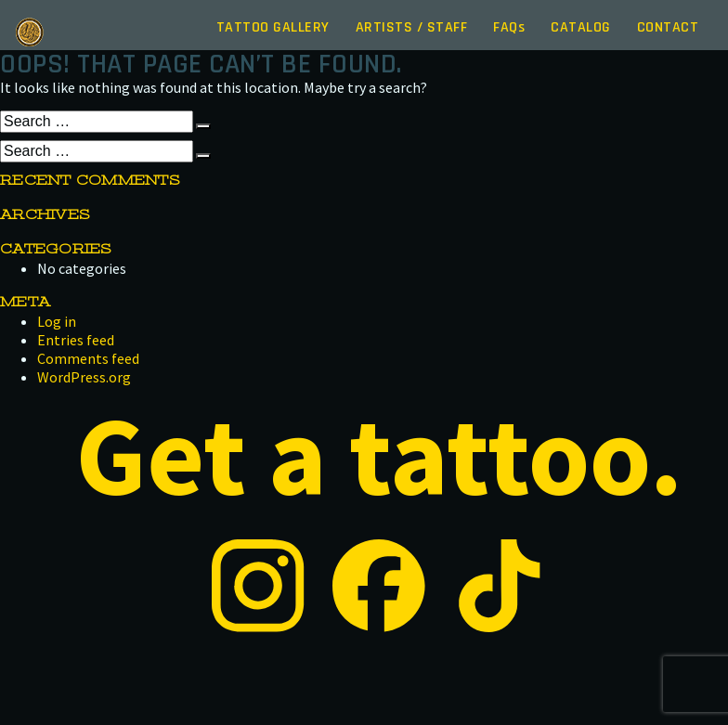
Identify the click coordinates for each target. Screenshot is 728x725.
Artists (412, 27)
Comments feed (88, 358)
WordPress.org (84, 377)
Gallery (273, 27)
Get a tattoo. (379, 455)
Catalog (581, 27)
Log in (57, 321)
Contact (668, 27)
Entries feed (76, 340)
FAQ (509, 27)
